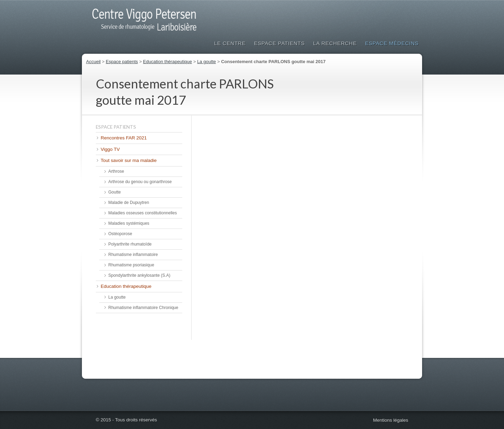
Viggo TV (110, 149)
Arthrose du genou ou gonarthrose (140, 182)
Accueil (93, 62)
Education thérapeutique (167, 62)
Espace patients (279, 43)
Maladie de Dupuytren (129, 203)
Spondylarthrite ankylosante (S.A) (139, 275)
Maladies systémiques (129, 223)
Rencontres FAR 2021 (124, 138)
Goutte (115, 192)
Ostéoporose (120, 234)
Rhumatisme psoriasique (131, 265)
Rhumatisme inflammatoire (133, 255)
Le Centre (230, 43)
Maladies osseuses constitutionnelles (142, 213)
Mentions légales (391, 420)
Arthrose (116, 171)
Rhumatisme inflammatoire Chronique (143, 308)
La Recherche (335, 43)
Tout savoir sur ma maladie (129, 160)
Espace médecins (392, 43)
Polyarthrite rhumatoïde (130, 244)
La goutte (207, 62)
